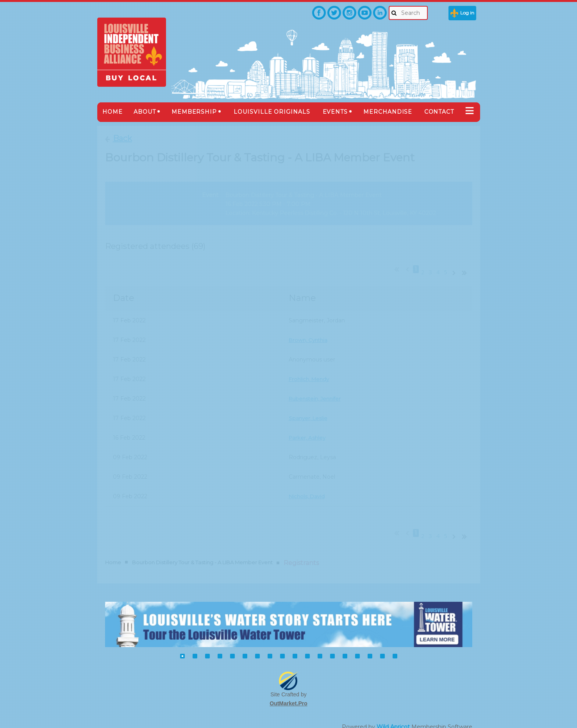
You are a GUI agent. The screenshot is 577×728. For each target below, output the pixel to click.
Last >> (467, 265)
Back (122, 138)
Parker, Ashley (308, 431)
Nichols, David (308, 490)
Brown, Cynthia (309, 333)
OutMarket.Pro (288, 690)
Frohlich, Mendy (310, 372)
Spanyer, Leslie (309, 411)
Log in (467, 13)
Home (113, 549)
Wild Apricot (393, 713)
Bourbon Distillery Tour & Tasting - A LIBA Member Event (202, 549)
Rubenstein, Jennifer (317, 392)
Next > (456, 265)
